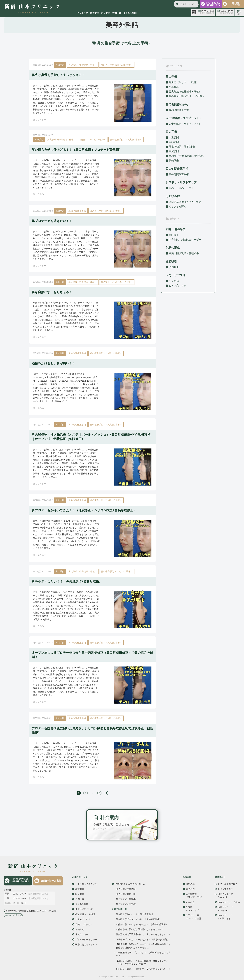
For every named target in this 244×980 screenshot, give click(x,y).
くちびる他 (173, 196)
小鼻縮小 (174, 87)
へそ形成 (174, 281)
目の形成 (190, 884)
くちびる (190, 902)
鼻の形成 (190, 889)
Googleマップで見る (12, 915)
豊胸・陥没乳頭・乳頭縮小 (184, 253)
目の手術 (171, 132)
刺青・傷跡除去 (176, 229)
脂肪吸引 (171, 262)
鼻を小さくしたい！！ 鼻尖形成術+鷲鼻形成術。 (67, 581)
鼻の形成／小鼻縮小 (126, 899)
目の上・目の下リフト (181, 188)
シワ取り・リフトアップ (181, 182)
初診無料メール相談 (51, 881)
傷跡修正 (174, 235)
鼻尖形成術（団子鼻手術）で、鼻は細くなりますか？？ (143, 934)
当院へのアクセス (84, 924)
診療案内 (95, 13)
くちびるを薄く (178, 206)
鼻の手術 (60, 65)
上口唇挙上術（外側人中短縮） (186, 202)
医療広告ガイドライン (86, 944)
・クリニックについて (86, 884)
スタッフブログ (225, 889)
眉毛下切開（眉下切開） (183, 147)
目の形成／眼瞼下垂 (126, 894)
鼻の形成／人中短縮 (126, 904)
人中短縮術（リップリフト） (185, 124)
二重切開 (174, 137)
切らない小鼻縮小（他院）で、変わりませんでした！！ (143, 969)
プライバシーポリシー (86, 939)
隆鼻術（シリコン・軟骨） (93, 140)
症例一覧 (117, 13)
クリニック (82, 13)
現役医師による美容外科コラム (130, 884)
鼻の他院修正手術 (77, 211)
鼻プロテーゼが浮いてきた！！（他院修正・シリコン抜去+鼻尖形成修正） (84, 510)
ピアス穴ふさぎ (178, 285)
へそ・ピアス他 (176, 275)
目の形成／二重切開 (126, 889)
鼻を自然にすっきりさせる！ (52, 292)
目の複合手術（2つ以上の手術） (187, 156)
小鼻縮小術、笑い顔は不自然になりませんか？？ (140, 929)
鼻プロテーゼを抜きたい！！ (52, 221)
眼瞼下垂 (174, 161)
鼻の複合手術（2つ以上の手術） (117, 65)
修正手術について (84, 909)
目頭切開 (174, 142)
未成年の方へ (82, 934)
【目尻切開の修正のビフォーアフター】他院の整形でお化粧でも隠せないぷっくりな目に (143, 946)
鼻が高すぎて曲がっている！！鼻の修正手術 (138, 919)
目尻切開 (174, 151)
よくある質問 (130, 13)
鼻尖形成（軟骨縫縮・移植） (83, 65)
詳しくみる (40, 120)
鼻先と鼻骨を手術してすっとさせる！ (58, 75)
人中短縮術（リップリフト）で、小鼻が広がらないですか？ (143, 954)
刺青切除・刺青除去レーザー (185, 240)
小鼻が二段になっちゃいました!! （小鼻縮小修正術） (142, 924)
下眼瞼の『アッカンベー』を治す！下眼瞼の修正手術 (142, 939)
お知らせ (80, 929)
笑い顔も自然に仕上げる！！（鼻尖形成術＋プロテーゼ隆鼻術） (77, 150)
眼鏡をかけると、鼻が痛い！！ (54, 363)
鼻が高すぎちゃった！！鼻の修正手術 (134, 914)
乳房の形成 (173, 248)
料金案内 (106, 13)
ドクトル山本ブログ (228, 884)
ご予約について (186, 4)
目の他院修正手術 (179, 174)
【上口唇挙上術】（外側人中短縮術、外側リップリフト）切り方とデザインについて (142, 962)
